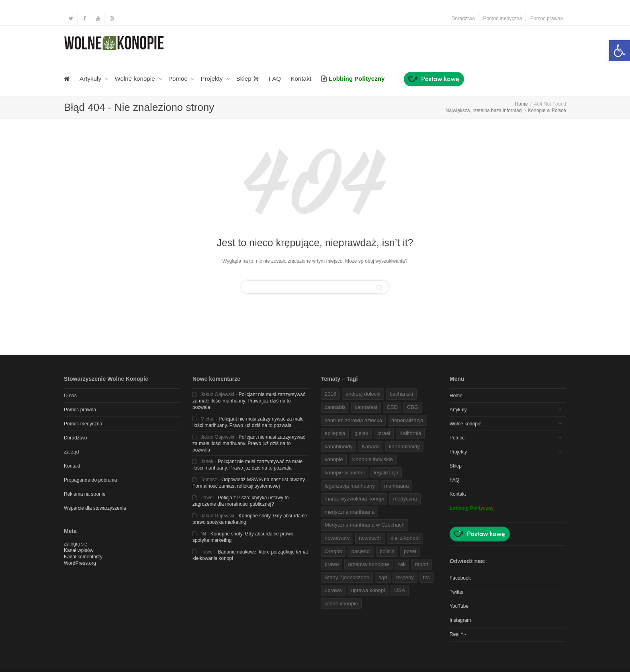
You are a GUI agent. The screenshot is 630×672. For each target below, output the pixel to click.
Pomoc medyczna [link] (503, 18)
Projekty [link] (212, 79)
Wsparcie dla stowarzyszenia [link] (95, 508)
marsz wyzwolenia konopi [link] (354, 499)
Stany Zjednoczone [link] (347, 577)
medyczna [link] (405, 499)
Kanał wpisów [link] (79, 550)
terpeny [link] (405, 577)
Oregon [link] (333, 551)
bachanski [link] (402, 394)
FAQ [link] (275, 79)
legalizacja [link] (386, 473)
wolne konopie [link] (341, 604)
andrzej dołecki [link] (363, 394)
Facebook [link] (460, 578)
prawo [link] (332, 564)
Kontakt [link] (301, 79)
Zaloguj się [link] (76, 544)
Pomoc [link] (179, 79)
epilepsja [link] (335, 433)
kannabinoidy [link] (404, 446)
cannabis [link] (335, 407)
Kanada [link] (371, 446)
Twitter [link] (457, 592)
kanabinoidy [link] (339, 446)
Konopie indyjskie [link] (373, 459)
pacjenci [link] (361, 551)
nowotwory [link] (337, 538)
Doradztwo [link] (463, 18)
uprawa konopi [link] (368, 590)
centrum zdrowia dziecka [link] (353, 420)
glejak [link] (361, 433)
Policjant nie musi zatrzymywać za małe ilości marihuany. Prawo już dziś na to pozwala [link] (249, 401)
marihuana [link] (396, 486)
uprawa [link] (333, 590)
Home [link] (456, 396)
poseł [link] (410, 551)
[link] (620, 51)
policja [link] (387, 551)
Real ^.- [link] (458, 634)
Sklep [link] (248, 79)
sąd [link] (383, 577)
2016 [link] (330, 394)
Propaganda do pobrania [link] (90, 480)
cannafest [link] (366, 407)
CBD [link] (392, 407)
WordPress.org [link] (80, 563)
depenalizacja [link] (407, 420)
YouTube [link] (459, 606)
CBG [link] (413, 407)
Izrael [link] (384, 433)
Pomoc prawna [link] (547, 18)
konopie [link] (334, 459)
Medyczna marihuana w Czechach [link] (365, 525)
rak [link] (402, 564)
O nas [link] (70, 396)
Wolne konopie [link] (136, 79)
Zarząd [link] (71, 452)
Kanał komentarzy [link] (83, 557)
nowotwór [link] (370, 538)
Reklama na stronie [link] (85, 494)
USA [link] (400, 590)
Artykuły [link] (91, 79)
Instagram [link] (460, 620)
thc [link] (426, 577)
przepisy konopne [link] (368, 564)
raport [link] (421, 564)
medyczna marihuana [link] (350, 512)
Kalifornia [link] (410, 433)
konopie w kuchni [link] (345, 473)
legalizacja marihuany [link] (350, 486)
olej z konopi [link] (405, 538)
